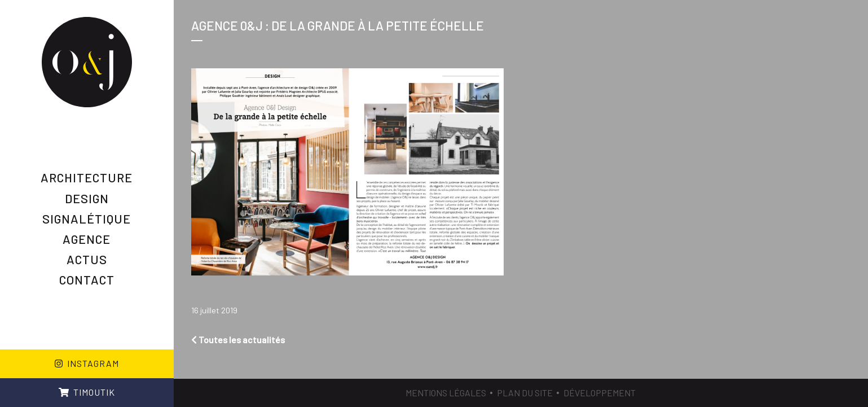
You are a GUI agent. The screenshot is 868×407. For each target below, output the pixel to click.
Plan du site (525, 393)
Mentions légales (446, 393)
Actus (87, 259)
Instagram (87, 363)
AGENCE (87, 239)
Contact (87, 279)
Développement (600, 393)
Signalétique (87, 218)
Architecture (87, 177)
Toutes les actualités (238, 340)
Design (87, 198)
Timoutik (87, 392)
